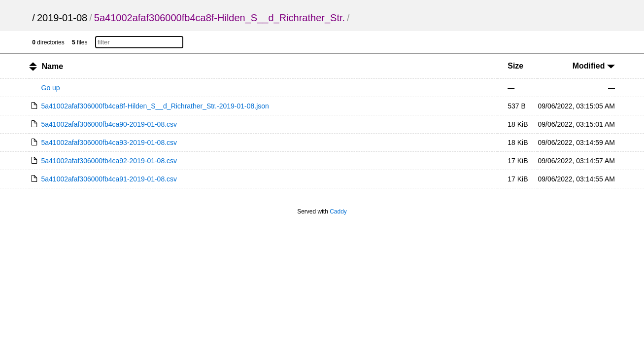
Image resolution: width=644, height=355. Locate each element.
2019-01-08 (62, 18)
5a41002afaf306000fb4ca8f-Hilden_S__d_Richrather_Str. (220, 18)
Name (52, 66)
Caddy (338, 212)
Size (515, 66)
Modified (594, 66)
